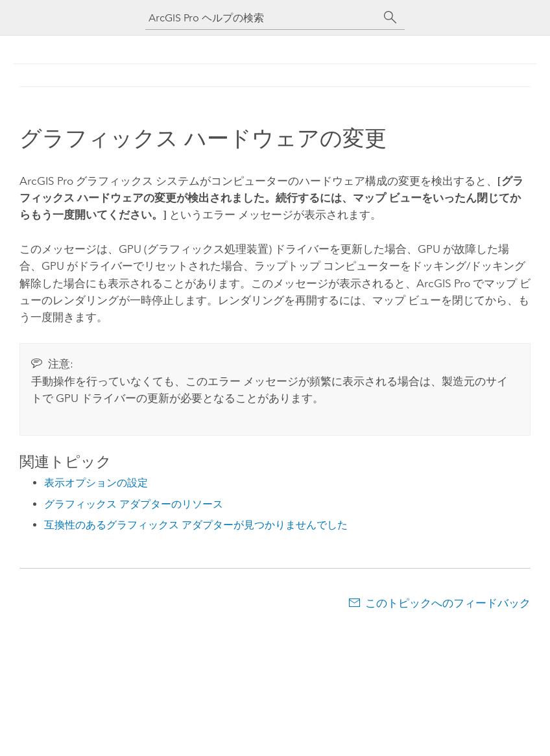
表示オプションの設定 (96, 483)
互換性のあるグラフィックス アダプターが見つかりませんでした (196, 525)
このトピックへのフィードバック (448, 603)
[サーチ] (390, 18)
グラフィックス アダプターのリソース (134, 504)
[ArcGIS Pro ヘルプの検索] (262, 18)
